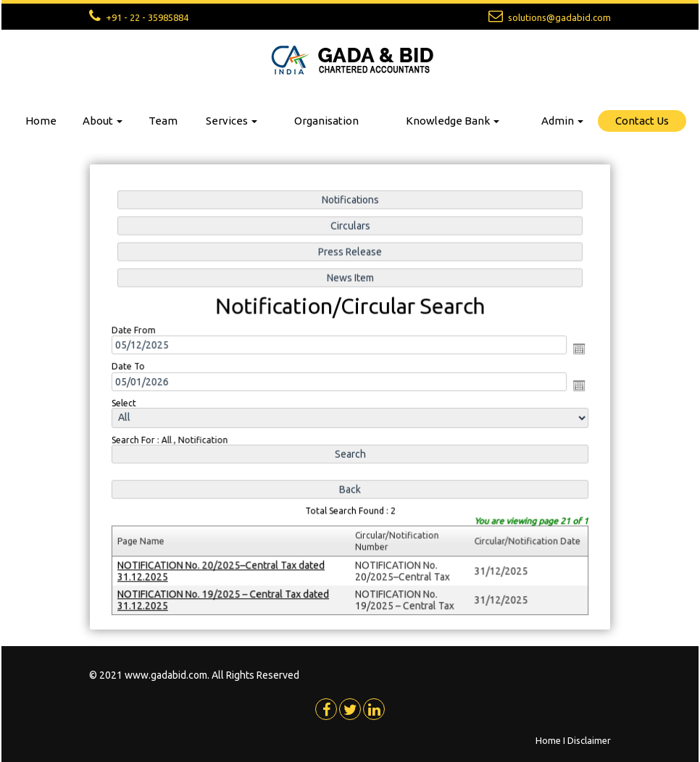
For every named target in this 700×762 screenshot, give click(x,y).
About (103, 121)
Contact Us (642, 121)
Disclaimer (589, 740)
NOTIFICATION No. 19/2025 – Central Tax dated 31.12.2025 (226, 596)
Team (163, 121)
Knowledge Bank (453, 121)
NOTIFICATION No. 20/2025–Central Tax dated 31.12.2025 (224, 568)
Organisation (326, 121)
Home (41, 121)
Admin (562, 121)
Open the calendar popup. (575, 350)
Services (232, 121)
